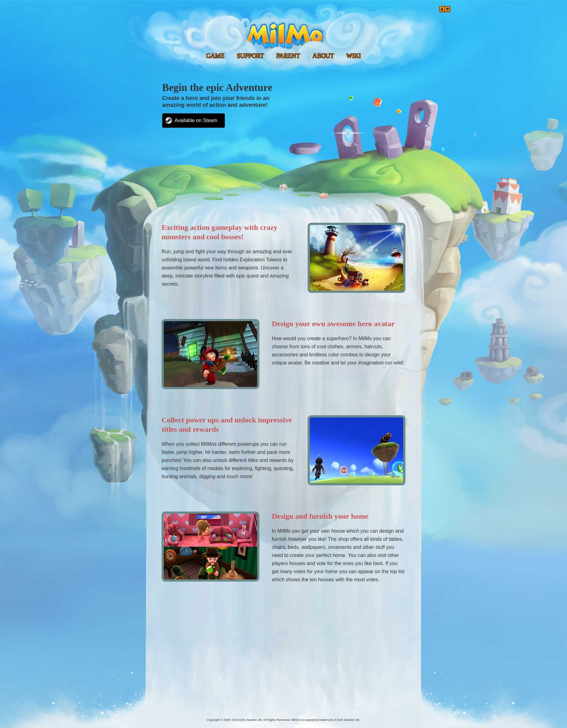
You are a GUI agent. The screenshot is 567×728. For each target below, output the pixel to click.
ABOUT (323, 56)
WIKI (354, 56)
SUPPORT (250, 56)
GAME (215, 56)
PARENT (288, 56)
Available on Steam (196, 120)
